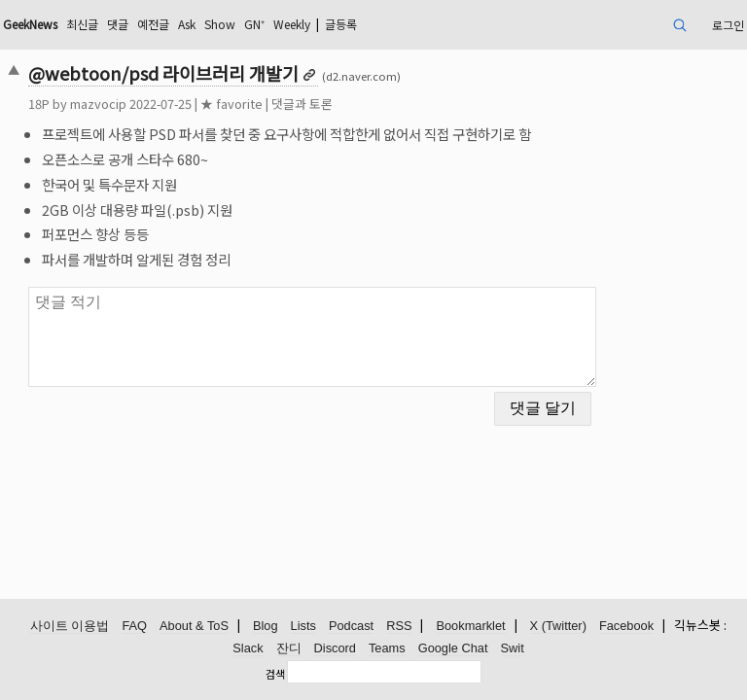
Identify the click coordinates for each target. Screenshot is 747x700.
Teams (387, 648)
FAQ (134, 626)
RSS (399, 626)
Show (220, 24)
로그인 (728, 25)
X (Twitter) (558, 626)
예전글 (153, 24)
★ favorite (231, 104)
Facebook (626, 626)
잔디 (289, 648)
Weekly (292, 24)
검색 (275, 674)
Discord (335, 648)
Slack (248, 648)
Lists (303, 626)
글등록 (341, 24)
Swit (513, 648)
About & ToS (194, 626)
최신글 (82, 24)
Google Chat (453, 648)
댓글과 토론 (302, 104)
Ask (187, 24)
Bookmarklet (470, 626)
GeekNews (30, 24)
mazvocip (98, 104)
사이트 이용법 (70, 626)
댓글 (118, 24)
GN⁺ (254, 24)
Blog (266, 626)
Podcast (351, 626)
